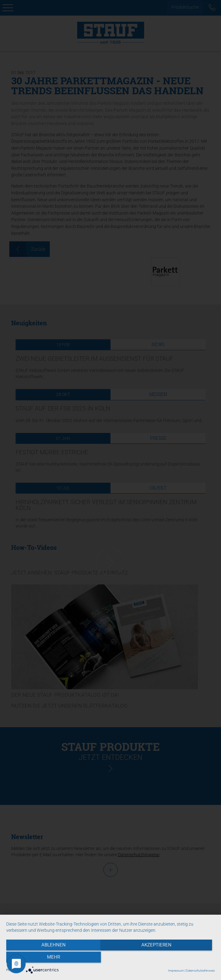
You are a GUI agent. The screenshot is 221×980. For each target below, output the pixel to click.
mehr (184, 959)
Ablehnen (38, 959)
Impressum (176, 971)
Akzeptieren (111, 959)
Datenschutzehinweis (200, 971)
